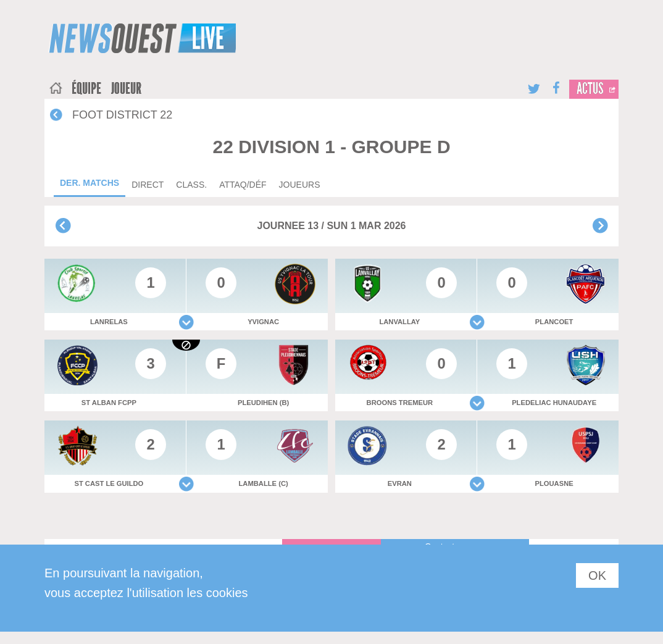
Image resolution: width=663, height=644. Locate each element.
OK (597, 575)
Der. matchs (90, 183)
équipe (86, 89)
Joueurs (300, 185)
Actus (590, 89)
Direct (148, 185)
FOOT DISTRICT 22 (122, 115)
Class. (191, 185)
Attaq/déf (243, 185)
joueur (126, 89)
